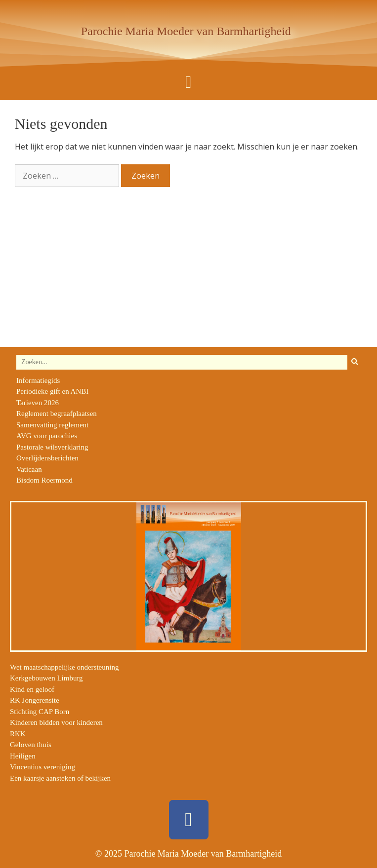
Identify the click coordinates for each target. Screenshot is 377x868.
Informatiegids (38, 380)
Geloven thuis (31, 745)
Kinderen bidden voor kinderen (56, 722)
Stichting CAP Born (40, 712)
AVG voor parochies (47, 436)
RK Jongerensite (35, 700)
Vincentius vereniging (42, 767)
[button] (188, 82)
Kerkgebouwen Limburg (46, 678)
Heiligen (23, 756)
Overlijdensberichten (47, 458)
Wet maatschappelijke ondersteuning (64, 667)
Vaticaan (29, 469)
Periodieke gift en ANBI (52, 391)
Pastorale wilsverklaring (52, 447)
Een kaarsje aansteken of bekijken (60, 778)
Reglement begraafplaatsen (57, 414)
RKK (18, 734)
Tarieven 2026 (38, 403)
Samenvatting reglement (52, 425)
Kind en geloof (32, 689)
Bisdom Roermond (44, 480)
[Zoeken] (355, 362)
